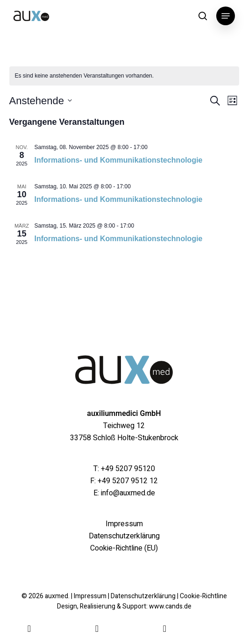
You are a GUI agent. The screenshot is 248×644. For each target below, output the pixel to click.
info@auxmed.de (128, 493)
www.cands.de (170, 606)
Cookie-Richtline (203, 596)
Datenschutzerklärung (124, 536)
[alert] (124, 76)
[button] (226, 16)
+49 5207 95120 (128, 469)
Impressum (124, 524)
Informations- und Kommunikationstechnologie (119, 160)
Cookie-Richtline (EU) (124, 548)
